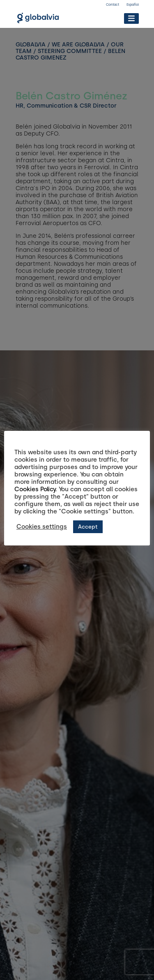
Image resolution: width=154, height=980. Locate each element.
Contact (113, 5)
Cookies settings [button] (42, 527)
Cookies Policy (35, 489)
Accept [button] (88, 527)
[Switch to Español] (133, 6)
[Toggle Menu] (131, 18)
